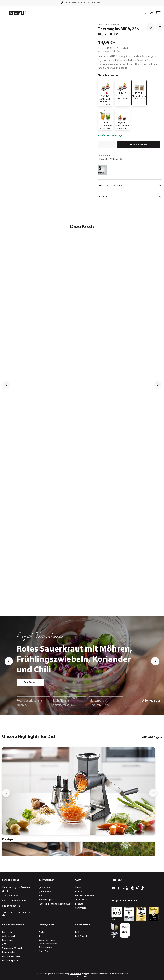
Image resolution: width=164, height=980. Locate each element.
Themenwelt (81, 900)
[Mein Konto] (152, 12)
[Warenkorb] (158, 13)
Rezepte (79, 904)
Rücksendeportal (11, 906)
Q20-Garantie (45, 892)
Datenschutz (8, 932)
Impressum (7, 940)
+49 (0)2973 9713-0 (13, 896)
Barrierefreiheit (9, 952)
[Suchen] (146, 12)
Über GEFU (80, 888)
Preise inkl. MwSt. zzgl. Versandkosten (114, 48)
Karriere (79, 892)
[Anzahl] (107, 145)
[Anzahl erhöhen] (112, 145)
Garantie (130, 197)
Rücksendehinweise (11, 957)
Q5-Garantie (44, 888)
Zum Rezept (30, 682)
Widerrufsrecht (9, 936)
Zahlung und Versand (12, 948)
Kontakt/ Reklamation (14, 901)
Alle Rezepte (151, 701)
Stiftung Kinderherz (84, 896)
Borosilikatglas (45, 900)
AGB (4, 944)
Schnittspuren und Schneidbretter (55, 904)
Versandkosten (76, 974)
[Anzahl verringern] (101, 145)
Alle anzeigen (152, 737)
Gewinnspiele (81, 908)
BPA (40, 896)
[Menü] (5, 13)
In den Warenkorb (138, 145)
